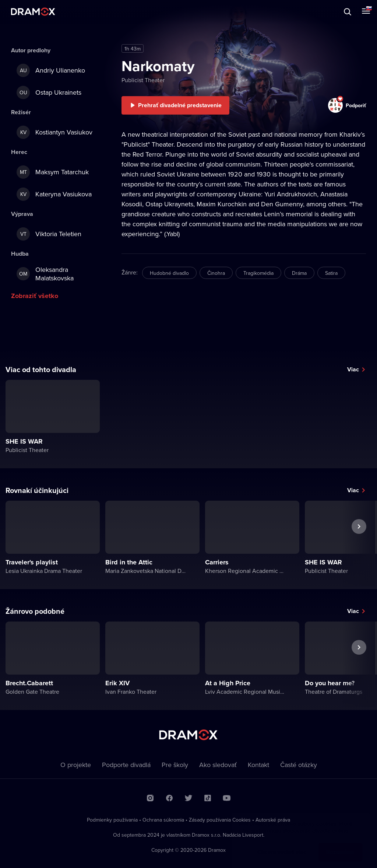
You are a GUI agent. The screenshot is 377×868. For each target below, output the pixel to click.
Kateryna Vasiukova (54, 194)
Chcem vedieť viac (282, 845)
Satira (331, 273)
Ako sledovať (218, 765)
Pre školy (175, 765)
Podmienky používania (112, 820)
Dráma (299, 273)
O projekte (76, 765)
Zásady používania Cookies (220, 820)
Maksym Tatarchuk (53, 172)
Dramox (33, 12)
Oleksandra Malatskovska (45, 274)
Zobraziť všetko (35, 296)
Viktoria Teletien (49, 234)
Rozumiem (340, 845)
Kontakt (258, 765)
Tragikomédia (258, 273)
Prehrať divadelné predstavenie (180, 105)
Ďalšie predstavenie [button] (359, 543)
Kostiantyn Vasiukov (54, 132)
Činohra (216, 273)
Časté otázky (299, 765)
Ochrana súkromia (163, 820)
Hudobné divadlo (169, 273)
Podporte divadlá (126, 765)
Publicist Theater (143, 80)
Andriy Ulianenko (51, 70)
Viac (353, 369)
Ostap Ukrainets (49, 92)
